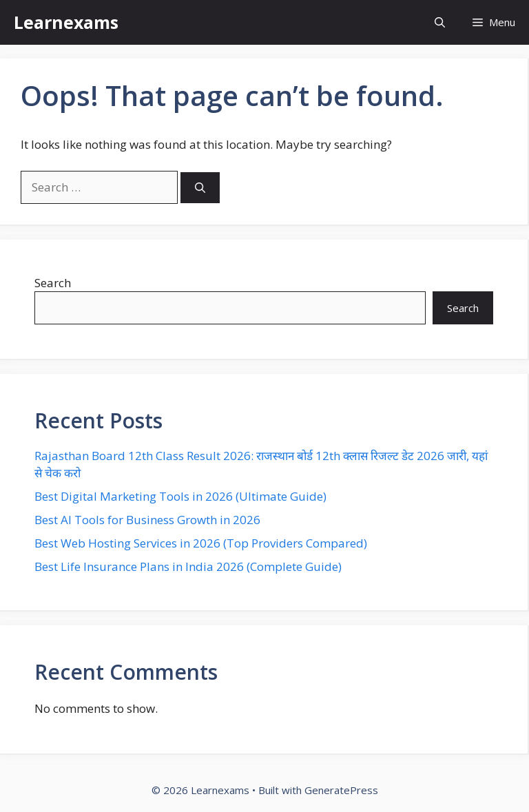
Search (53, 283)
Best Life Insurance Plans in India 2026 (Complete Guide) (188, 566)
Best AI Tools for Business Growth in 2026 (147, 520)
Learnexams (66, 22)
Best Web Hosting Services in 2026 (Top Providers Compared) (201, 543)
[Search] (200, 188)
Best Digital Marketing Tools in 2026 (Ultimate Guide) (180, 496)
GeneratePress (341, 790)
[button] (440, 22)
